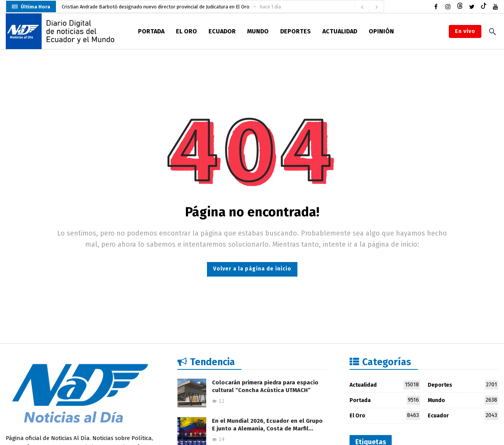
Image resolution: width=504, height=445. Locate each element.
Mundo (463, 400)
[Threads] (460, 7)
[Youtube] (495, 7)
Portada (385, 400)
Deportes (463, 385)
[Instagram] (448, 7)
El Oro (385, 415)
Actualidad (385, 385)
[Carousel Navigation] (369, 7)
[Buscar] (493, 31)
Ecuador (463, 415)
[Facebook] (436, 7)
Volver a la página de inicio (252, 269)
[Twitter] (472, 7)
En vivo (465, 31)
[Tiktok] (483, 7)
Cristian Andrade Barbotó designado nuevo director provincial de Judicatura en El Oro (156, 7)
